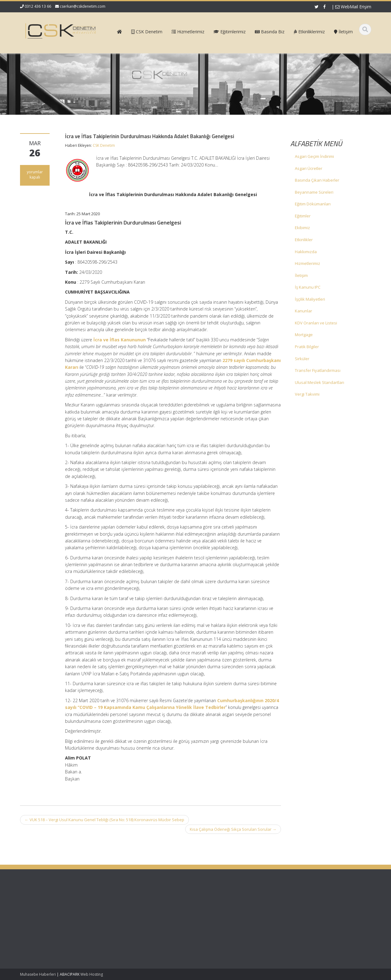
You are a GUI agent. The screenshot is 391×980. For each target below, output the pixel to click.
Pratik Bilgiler (307, 347)
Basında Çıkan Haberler (317, 180)
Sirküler (302, 359)
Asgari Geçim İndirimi (314, 156)
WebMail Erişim (353, 7)
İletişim (301, 275)
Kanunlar (303, 311)
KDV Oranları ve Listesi (316, 323)
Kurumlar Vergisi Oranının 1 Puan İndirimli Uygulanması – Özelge (51, 933)
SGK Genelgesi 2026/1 (41, 918)
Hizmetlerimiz (308, 263)
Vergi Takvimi (307, 394)
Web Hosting (92, 974)
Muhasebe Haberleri (38, 974)
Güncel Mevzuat (223, 920)
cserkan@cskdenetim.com (83, 6)
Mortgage (304, 335)
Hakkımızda (306, 252)
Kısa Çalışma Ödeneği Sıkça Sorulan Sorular (233, 829)
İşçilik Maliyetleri (310, 299)
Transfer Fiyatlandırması (318, 370)
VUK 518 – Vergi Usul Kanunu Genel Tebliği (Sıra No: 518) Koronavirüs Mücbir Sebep (104, 820)
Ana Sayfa (218, 904)
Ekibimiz (302, 228)
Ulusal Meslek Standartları (320, 382)
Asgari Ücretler (309, 168)
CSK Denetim (104, 145)
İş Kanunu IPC (308, 287)
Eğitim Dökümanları (313, 204)
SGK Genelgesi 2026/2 (41, 907)
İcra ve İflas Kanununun (120, 340)
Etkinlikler (304, 240)
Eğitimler (303, 216)
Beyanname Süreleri (314, 192)
